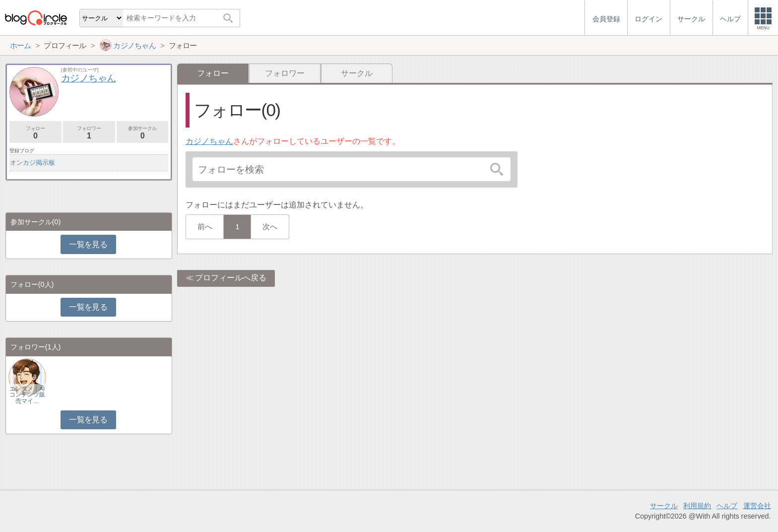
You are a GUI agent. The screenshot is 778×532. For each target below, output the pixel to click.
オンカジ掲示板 (32, 163)
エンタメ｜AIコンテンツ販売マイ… (27, 395)
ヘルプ (727, 506)
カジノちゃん (209, 141)
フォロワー (285, 73)
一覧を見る (88, 244)
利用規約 (697, 506)
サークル (357, 73)
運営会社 (757, 506)
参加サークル (143, 133)
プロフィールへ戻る (231, 278)
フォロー (35, 133)
